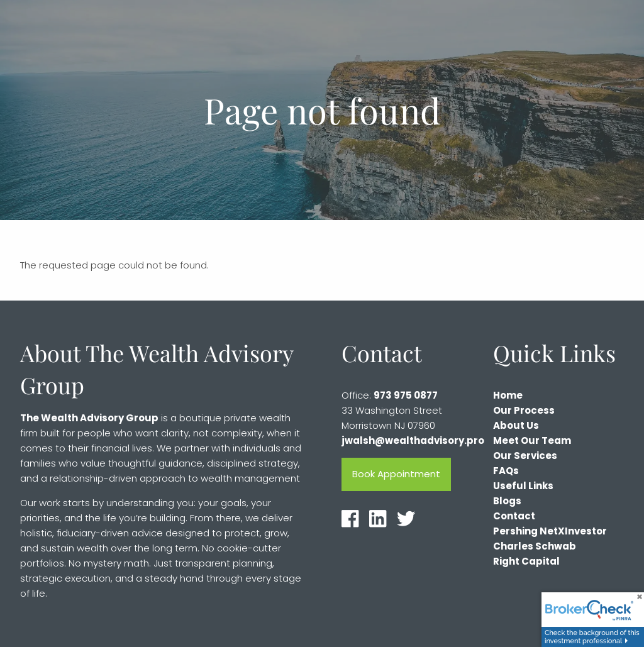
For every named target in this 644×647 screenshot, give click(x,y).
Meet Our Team (532, 441)
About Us (516, 426)
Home (508, 396)
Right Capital (526, 562)
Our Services (525, 456)
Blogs (507, 501)
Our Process (524, 411)
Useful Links (523, 486)
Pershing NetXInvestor (550, 532)
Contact (514, 517)
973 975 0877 (406, 396)
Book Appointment (396, 474)
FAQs (506, 471)
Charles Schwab (535, 547)
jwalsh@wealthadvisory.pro (413, 441)
